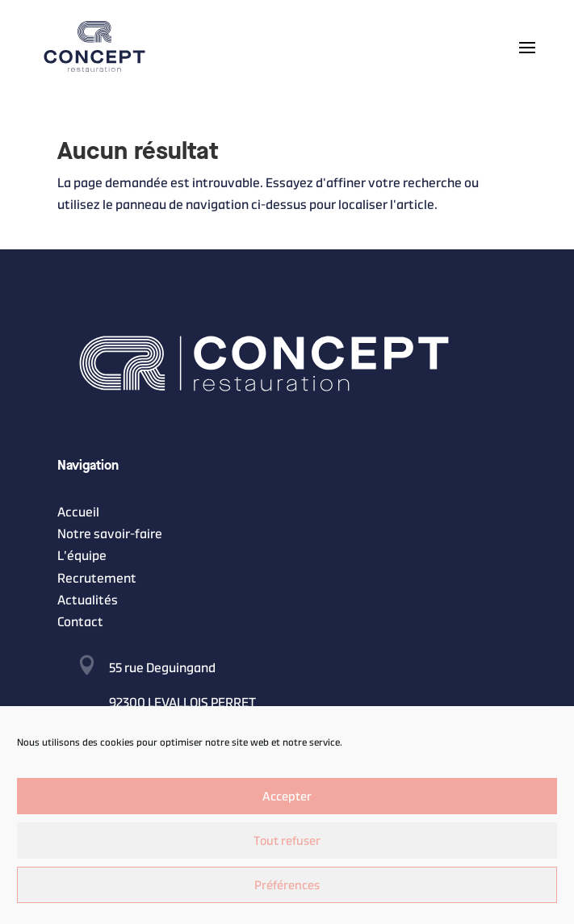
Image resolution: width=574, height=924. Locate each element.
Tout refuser (287, 840)
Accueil (78, 512)
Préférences (287, 885)
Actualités (88, 600)
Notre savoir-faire (110, 534)
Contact (80, 622)
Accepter (287, 796)
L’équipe (82, 556)
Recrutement (97, 578)
